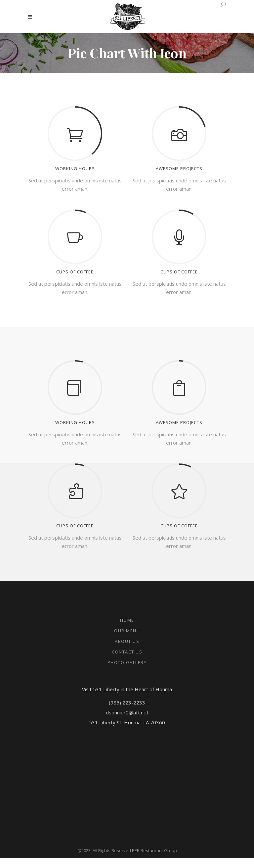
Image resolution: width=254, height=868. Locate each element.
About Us (127, 641)
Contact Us (127, 652)
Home (127, 620)
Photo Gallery (127, 662)
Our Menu (127, 631)
